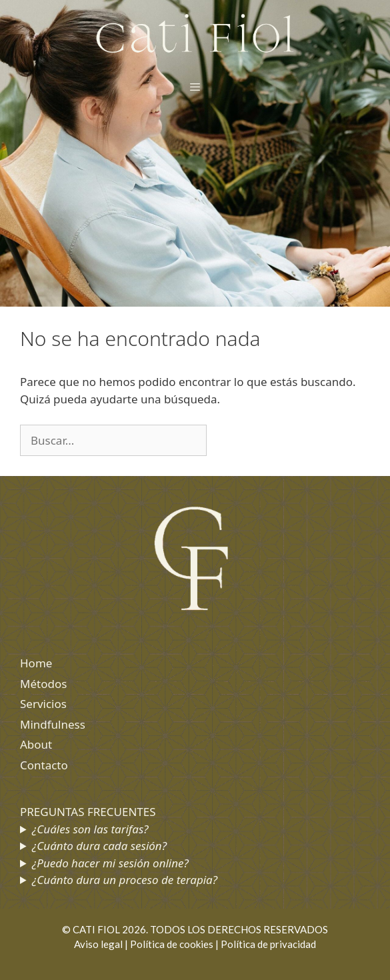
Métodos (43, 684)
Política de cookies (172, 944)
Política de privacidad (268, 944)
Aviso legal (98, 944)
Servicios (43, 704)
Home (36, 663)
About (36, 744)
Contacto (44, 765)
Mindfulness (53, 724)
